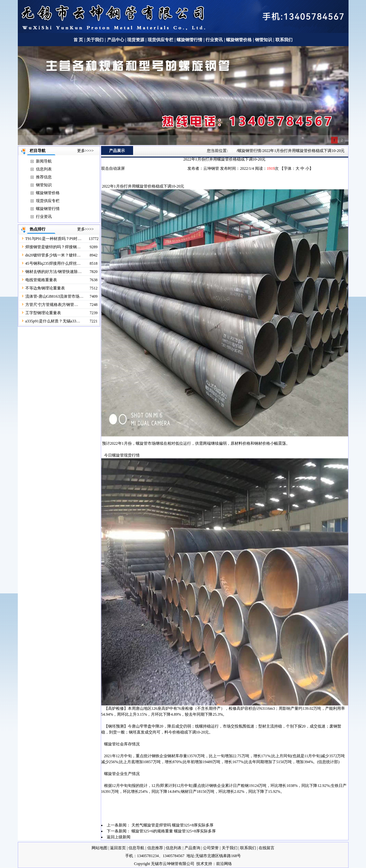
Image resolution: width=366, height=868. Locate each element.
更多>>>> (85, 151)
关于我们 (95, 40)
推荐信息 (44, 177)
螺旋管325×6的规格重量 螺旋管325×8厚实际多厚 (174, 831)
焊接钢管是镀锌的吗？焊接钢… (53, 247)
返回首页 (118, 848)
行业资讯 (214, 40)
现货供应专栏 (160, 40)
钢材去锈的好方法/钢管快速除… (54, 272)
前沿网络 (224, 864)
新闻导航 (44, 161)
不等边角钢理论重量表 (45, 288)
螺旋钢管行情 (189, 40)
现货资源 (136, 40)
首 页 (78, 40)
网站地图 (99, 848)
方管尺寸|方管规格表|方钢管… (52, 305)
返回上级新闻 (119, 837)
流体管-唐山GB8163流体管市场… (55, 296)
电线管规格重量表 (41, 280)
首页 (232, 150)
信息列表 (44, 169)
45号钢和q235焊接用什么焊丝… (53, 263)
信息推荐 (155, 848)
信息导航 (136, 848)
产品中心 (116, 40)
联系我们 (284, 40)
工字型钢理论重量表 (43, 313)
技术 (200, 864)
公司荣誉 (211, 848)
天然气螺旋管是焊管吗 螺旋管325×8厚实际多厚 (173, 825)
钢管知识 (264, 40)
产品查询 (192, 848)
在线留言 (267, 848)
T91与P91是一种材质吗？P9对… (54, 239)
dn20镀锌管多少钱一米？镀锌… (53, 255)
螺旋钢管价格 (239, 40)
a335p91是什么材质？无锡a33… (53, 321)
